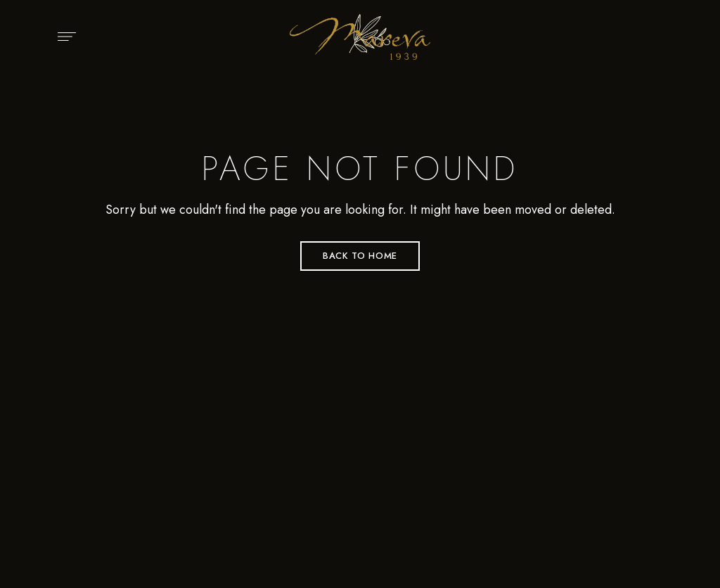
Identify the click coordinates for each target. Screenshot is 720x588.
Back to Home (360, 256)
